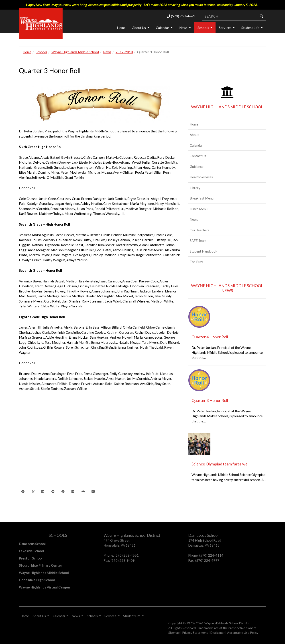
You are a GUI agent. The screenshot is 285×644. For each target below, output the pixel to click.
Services (225, 28)
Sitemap (174, 633)
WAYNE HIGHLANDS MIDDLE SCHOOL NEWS (227, 288)
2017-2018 (124, 52)
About (194, 135)
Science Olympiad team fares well (220, 464)
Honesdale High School (37, 580)
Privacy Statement (195, 633)
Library (195, 188)
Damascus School (32, 544)
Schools (204, 28)
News (184, 28)
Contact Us (198, 156)
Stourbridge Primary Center (41, 565)
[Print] (83, 491)
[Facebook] (22, 491)
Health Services (201, 177)
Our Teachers (200, 230)
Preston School (31, 558)
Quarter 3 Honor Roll (210, 400)
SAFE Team (198, 241)
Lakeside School (31, 551)
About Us (139, 28)
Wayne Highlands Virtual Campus (45, 587)
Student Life (251, 28)
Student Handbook (203, 251)
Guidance (197, 167)
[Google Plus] (73, 491)
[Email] (93, 491)
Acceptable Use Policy (243, 633)
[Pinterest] (63, 491)
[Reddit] (53, 491)
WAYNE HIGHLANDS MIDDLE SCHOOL (227, 107)
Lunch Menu (199, 209)
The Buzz (196, 262)
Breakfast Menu (202, 198)
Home (121, 28)
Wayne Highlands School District (227, 623)
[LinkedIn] (43, 491)
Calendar (163, 28)
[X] (33, 491)
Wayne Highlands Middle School (75, 52)
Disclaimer (218, 633)
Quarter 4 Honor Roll (210, 337)
